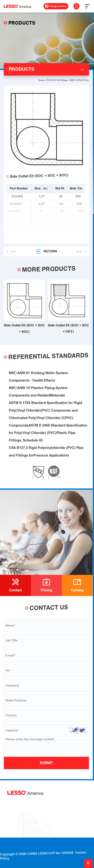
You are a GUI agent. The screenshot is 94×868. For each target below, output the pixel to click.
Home (41, 80)
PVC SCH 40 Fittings (57, 80)
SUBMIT (46, 763)
